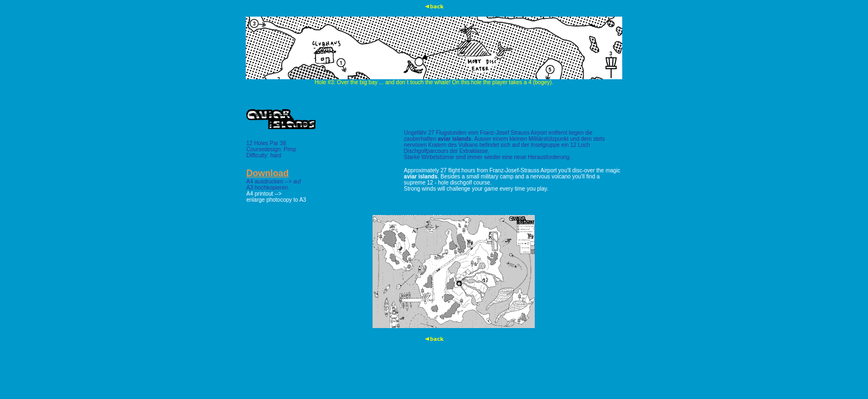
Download (267, 173)
